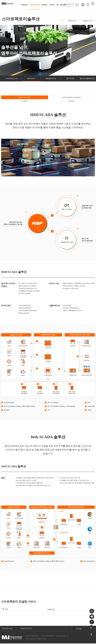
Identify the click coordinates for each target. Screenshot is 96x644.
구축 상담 (23, 609)
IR (57, 5)
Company (24, 5)
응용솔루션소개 (40, 81)
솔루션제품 (56, 81)
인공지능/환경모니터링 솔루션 (36, 101)
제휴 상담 (73, 609)
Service (52, 5)
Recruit (63, 5)
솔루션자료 (87, 81)
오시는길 (91, 621)
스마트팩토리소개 (9, 81)
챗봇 (91, 608)
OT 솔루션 (83, 101)
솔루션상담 (71, 81)
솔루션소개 (25, 81)
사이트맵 (78, 629)
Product (45, 5)
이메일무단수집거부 (29, 629)
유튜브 (91, 615)
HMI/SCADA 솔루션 (13, 101)
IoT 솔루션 (60, 101)
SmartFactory (35, 5)
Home (61, 22)
